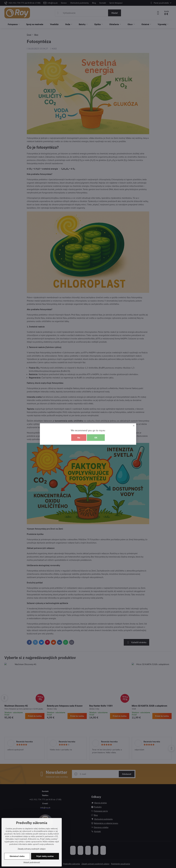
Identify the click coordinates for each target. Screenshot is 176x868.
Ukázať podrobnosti (32, 862)
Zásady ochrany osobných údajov (32, 849)
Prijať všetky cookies (45, 856)
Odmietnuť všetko (17, 856)
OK (96, 438)
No (79, 438)
